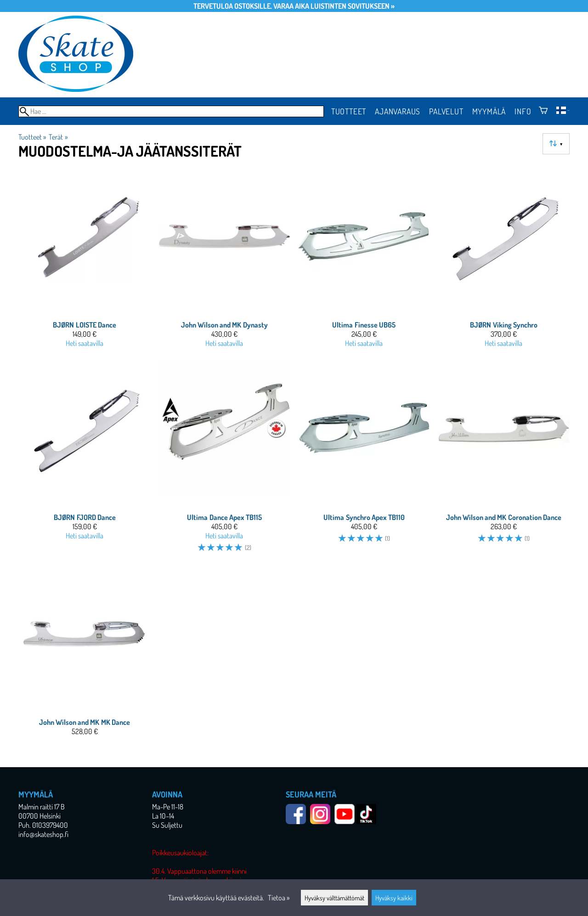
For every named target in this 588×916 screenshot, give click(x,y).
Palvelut (446, 111)
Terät (58, 137)
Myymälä (489, 111)
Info (523, 111)
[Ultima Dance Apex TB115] (224, 461)
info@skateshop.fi (43, 834)
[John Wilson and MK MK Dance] (85, 656)
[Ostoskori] (543, 111)
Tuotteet (349, 111)
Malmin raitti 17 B (42, 807)
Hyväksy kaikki (394, 898)
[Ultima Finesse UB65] (364, 263)
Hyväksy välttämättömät (334, 898)
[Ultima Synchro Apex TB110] (364, 461)
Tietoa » (279, 898)
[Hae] (171, 111)
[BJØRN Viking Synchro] (503, 263)
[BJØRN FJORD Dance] (85, 461)
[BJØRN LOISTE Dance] (85, 263)
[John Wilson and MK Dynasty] (224, 263)
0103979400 (50, 825)
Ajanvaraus (398, 111)
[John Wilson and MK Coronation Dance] (503, 461)
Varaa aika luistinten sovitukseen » (334, 6)
